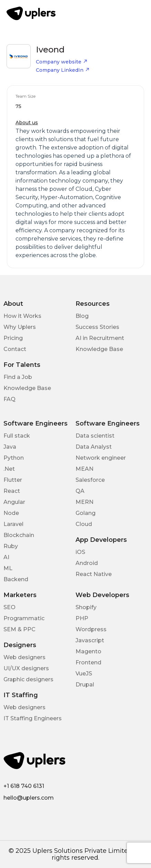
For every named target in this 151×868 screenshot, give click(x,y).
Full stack (17, 436)
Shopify (86, 607)
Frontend (88, 662)
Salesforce (90, 480)
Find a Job (18, 377)
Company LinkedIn (63, 70)
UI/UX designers (26, 668)
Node (11, 513)
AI (6, 557)
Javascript (90, 640)
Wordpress (91, 629)
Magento (88, 651)
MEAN (84, 469)
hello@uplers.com (29, 798)
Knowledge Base (99, 349)
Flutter (13, 480)
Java (10, 447)
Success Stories (97, 327)
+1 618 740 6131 (24, 786)
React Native (94, 574)
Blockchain (19, 535)
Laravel (13, 524)
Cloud (84, 524)
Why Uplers (20, 327)
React (12, 491)
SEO (9, 607)
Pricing (13, 338)
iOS (80, 552)
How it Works (22, 316)
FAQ (9, 399)
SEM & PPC (19, 629)
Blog (82, 316)
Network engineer (101, 458)
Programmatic (24, 618)
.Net (9, 469)
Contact (15, 349)
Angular (14, 502)
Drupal (85, 685)
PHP (82, 618)
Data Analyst (94, 447)
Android (87, 563)
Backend (16, 579)
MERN (84, 502)
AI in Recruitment (100, 338)
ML (8, 568)
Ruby (11, 546)
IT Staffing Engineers (33, 718)
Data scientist (95, 436)
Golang (85, 513)
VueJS (84, 674)
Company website (62, 62)
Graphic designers (28, 679)
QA (80, 491)
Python (14, 458)
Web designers (24, 657)
